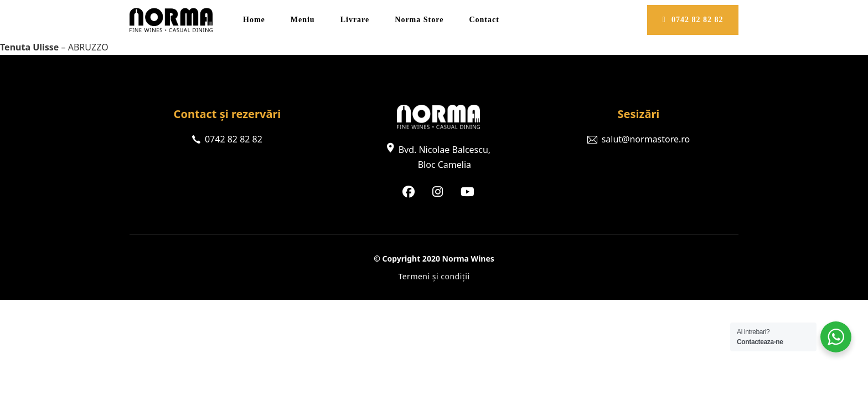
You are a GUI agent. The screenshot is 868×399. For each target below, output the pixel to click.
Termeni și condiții (434, 276)
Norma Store (419, 20)
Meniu (303, 20)
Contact (484, 20)
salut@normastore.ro (646, 139)
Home (254, 20)
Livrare (355, 20)
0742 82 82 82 (693, 20)
